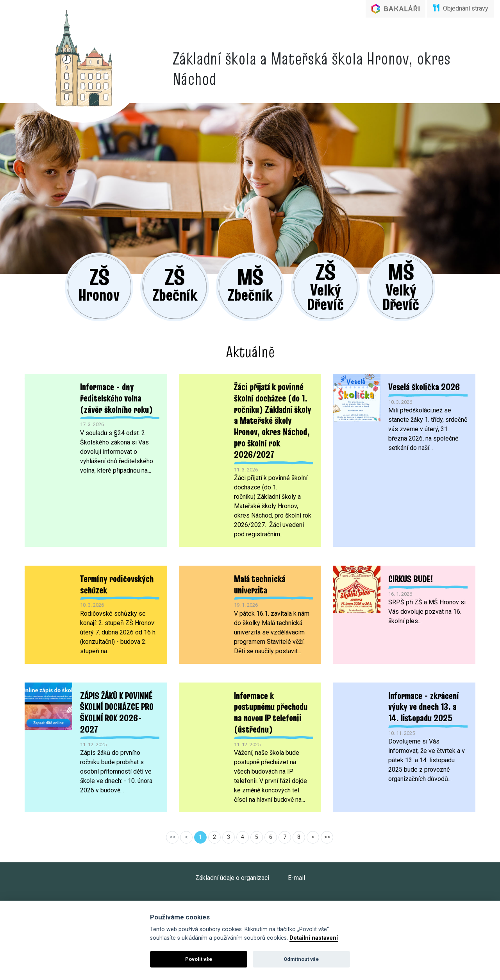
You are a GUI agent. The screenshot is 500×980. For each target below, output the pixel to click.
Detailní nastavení (314, 938)
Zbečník (160, 269)
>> (327, 827)
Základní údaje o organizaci (232, 868)
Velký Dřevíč (340, 271)
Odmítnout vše (301, 959)
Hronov (71, 269)
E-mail (296, 868)
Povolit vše (199, 959)
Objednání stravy (461, 8)
